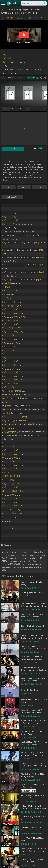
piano (14, 109)
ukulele (22, 109)
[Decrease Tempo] (3, 78)
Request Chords (28, 791)
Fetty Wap (21, 9)
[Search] (44, 3)
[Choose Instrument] (28, 109)
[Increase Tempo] (13, 78)
